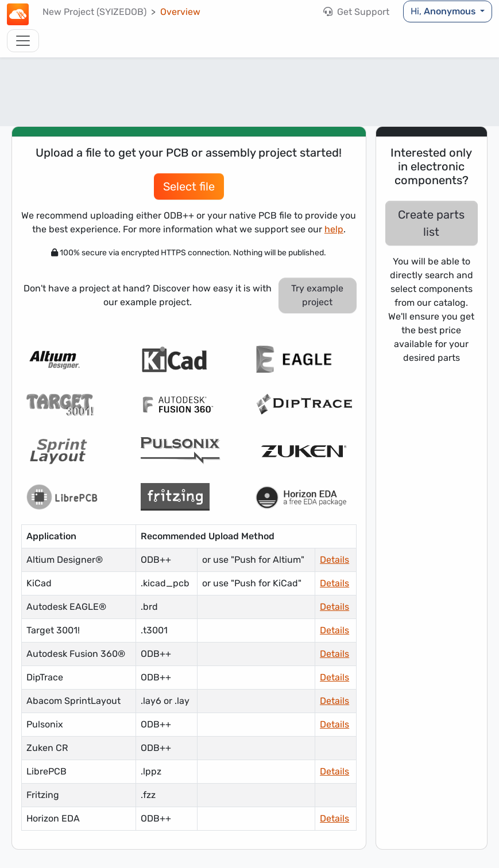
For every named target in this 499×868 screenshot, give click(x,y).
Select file (189, 186)
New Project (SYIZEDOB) (94, 12)
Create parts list (431, 223)
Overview (180, 12)
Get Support (356, 12)
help (334, 229)
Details (334, 560)
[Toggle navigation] (23, 41)
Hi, (444, 11)
